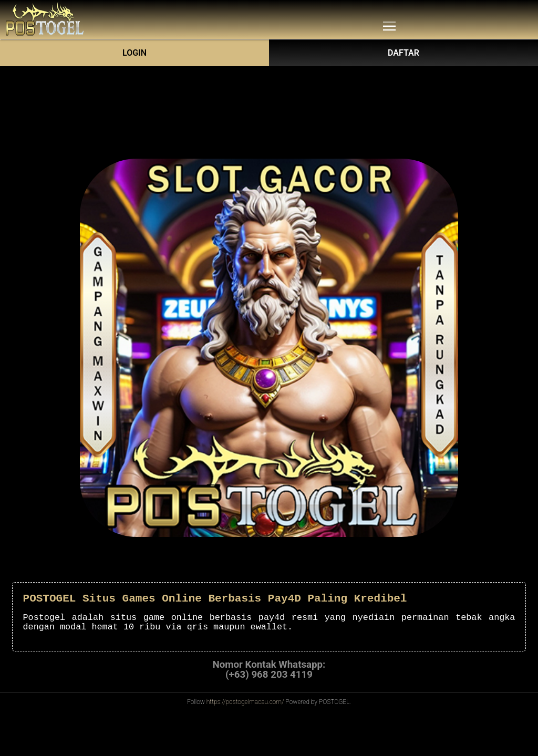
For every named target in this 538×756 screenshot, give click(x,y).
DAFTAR (403, 53)
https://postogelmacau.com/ (245, 702)
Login (134, 53)
